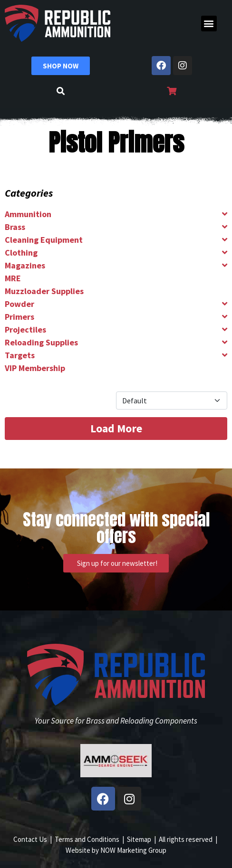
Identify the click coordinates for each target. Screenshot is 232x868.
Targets (20, 355)
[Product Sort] (172, 401)
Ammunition (28, 214)
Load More (116, 428)
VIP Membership (35, 368)
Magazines (25, 265)
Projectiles (25, 329)
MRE (13, 278)
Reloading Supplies (41, 342)
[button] (209, 24)
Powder (19, 304)
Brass (15, 227)
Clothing (21, 253)
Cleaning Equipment (44, 240)
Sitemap (139, 839)
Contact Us (30, 839)
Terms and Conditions (87, 839)
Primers (19, 317)
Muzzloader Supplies (44, 291)
